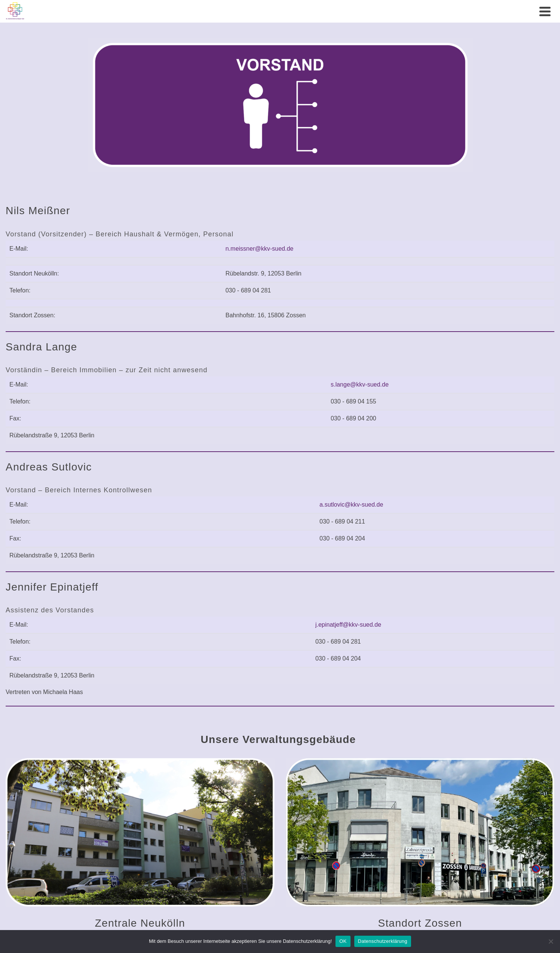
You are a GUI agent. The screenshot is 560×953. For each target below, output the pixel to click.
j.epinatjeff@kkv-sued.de (348, 625)
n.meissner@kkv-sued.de (259, 249)
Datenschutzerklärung (383, 941)
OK (343, 941)
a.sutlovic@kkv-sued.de (351, 505)
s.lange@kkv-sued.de (360, 384)
